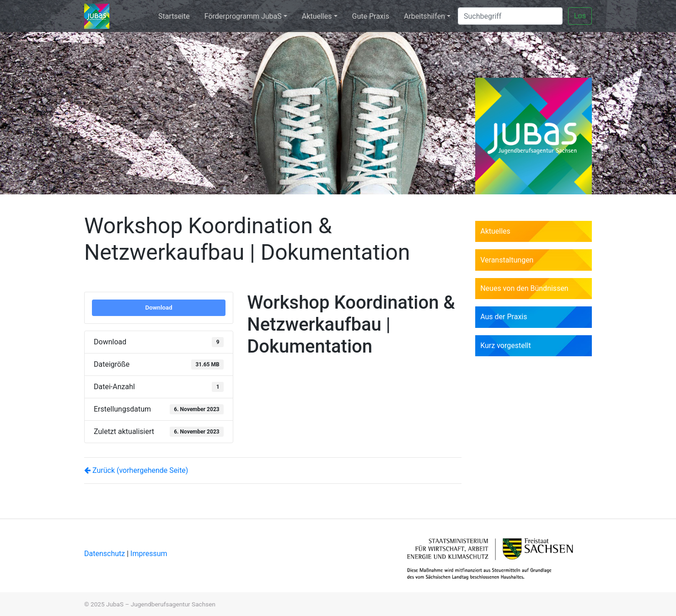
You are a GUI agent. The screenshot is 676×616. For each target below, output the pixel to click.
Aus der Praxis (504, 317)
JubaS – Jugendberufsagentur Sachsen (161, 604)
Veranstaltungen (507, 260)
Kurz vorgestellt (506, 345)
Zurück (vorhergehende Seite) (136, 470)
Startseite (174, 16)
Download (159, 308)
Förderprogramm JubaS (243, 16)
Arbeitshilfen (424, 16)
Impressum (149, 554)
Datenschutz (105, 554)
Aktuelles (317, 16)
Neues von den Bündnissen (524, 288)
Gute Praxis (371, 16)
